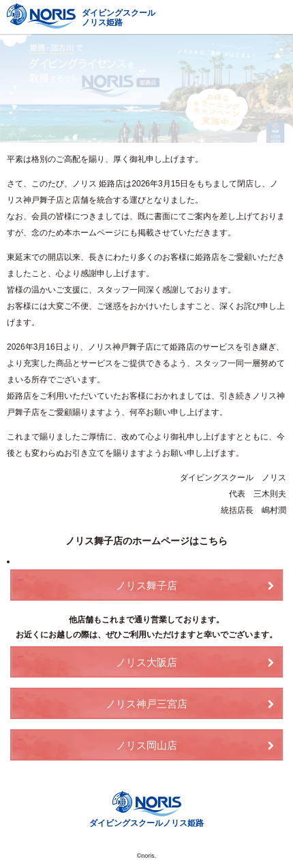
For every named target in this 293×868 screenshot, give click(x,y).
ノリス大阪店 (146, 662)
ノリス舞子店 (146, 585)
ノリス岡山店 (146, 745)
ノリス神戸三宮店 (146, 704)
